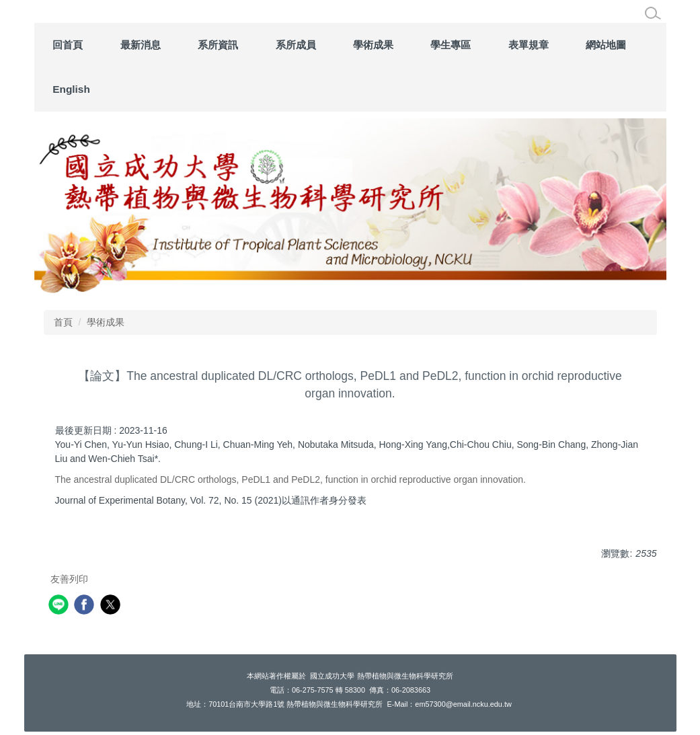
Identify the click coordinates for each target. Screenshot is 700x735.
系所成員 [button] (296, 45)
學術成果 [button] (373, 45)
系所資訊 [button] (218, 45)
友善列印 (69, 579)
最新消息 (141, 45)
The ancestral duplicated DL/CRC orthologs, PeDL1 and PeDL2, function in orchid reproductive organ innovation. (290, 479)
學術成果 (106, 322)
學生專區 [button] (451, 45)
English (71, 89)
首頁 (63, 322)
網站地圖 (606, 45)
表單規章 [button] (529, 45)
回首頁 (68, 45)
